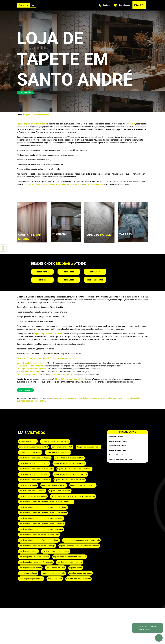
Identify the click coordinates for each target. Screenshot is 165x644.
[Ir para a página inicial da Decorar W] (26, 5)
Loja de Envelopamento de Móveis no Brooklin (81, 540)
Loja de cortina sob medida (60, 491)
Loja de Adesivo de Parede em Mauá (69, 458)
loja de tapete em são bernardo (66, 398)
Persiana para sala (55, 579)
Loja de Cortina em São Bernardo (32, 491)
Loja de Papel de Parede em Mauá (56, 551)
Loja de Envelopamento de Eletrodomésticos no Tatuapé (41, 529)
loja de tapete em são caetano (92, 398)
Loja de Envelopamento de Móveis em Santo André (39, 535)
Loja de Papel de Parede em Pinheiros (34, 557)
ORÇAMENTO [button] (139, 5)
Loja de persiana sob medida (30, 568)
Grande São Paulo (95, 280)
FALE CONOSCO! (25, 390)
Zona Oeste (95, 272)
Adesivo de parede (116, 437)
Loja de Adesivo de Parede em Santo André (36, 469)
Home (19, 115)
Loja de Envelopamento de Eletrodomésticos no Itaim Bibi (42, 524)
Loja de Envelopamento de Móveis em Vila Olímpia (39, 540)
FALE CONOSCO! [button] (25, 93)
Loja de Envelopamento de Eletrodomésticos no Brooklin (41, 518)
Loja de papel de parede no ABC (70, 562)
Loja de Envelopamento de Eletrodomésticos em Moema (73, 496)
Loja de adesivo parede (28, 485)
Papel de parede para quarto (80, 573)
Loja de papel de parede (29, 551)
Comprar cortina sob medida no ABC (33, 447)
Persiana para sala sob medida (78, 579)
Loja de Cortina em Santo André (83, 485)
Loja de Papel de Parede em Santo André (70, 557)
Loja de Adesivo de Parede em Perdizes (69, 463)
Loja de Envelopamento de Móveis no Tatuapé (37, 546)
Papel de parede (76, 568)
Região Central (42, 272)
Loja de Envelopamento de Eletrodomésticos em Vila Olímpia (43, 507)
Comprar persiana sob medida (88, 447)
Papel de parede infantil (28, 573)
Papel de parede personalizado (31, 579)
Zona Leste (69, 280)
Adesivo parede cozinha (118, 441)
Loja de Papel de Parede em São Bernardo (36, 562)
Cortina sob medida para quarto (58, 452)
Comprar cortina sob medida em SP (55, 441)
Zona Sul (42, 280)
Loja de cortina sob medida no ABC (33, 496)
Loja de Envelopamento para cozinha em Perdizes (79, 546)
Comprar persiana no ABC (62, 447)
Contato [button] (104, 5)
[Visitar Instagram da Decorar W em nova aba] (3, 248)
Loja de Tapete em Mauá (55, 568)
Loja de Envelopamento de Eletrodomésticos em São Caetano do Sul (46, 502)
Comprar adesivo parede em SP (121, 459)
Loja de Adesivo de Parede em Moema (34, 463)
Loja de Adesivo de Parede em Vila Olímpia (74, 469)
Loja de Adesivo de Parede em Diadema (35, 458)
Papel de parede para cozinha (53, 573)
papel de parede (112, 398)
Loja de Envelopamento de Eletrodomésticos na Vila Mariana (43, 513)
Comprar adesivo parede (118, 455)
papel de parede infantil (36, 401)
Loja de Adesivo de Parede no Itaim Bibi (35, 480)
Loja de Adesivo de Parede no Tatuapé (70, 480)
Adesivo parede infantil (28, 441)
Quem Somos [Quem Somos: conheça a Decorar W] (122, 5)
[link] (32, 232)
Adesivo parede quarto (117, 450)
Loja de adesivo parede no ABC (54, 485)
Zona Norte (69, 272)
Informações (128, 432)
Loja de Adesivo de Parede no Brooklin (34, 474)
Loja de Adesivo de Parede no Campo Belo (70, 474)
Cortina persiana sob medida (30, 452)
